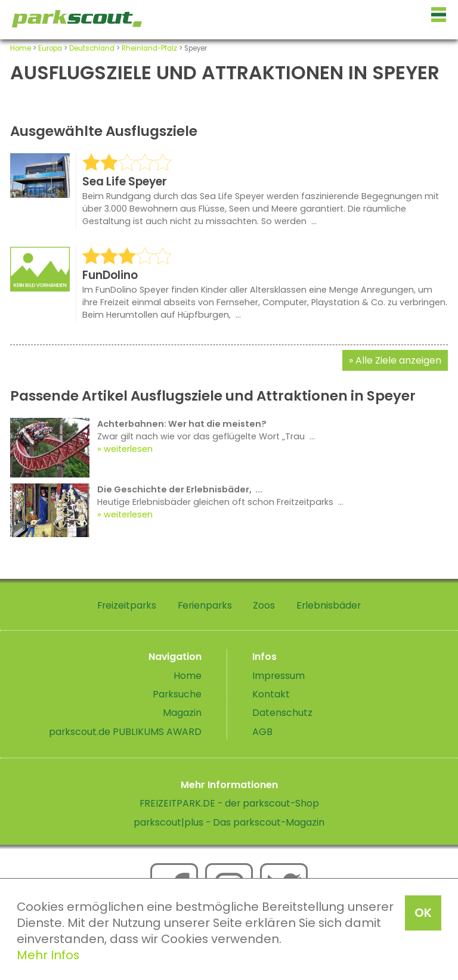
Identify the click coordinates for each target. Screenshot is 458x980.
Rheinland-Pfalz (149, 48)
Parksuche (177, 694)
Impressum (278, 676)
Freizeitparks (127, 605)
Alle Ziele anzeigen (398, 360)
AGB (262, 732)
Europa (50, 48)
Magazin (182, 713)
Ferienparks (205, 605)
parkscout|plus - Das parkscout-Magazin (229, 822)
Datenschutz (282, 713)
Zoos (264, 605)
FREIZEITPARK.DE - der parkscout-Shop (229, 803)
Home (21, 48)
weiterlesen (128, 449)
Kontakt (271, 694)
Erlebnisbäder (329, 605)
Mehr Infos (48, 955)
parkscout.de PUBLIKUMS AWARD (125, 732)
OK (423, 913)
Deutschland (92, 48)
